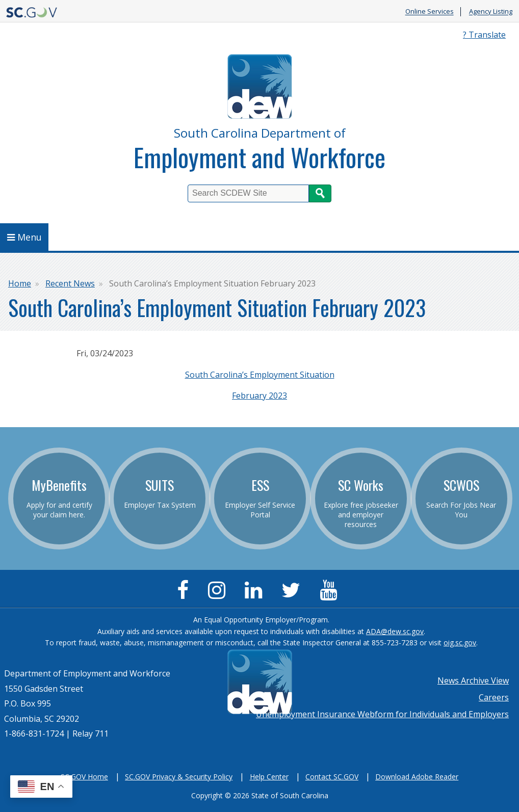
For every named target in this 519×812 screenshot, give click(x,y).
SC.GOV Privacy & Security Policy (179, 777)
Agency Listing (491, 12)
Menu (24, 237)
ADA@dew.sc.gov (395, 631)
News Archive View (473, 680)
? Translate (484, 35)
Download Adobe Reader (417, 777)
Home (20, 283)
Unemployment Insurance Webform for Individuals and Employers (382, 714)
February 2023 (259, 396)
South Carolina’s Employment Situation (260, 375)
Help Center (269, 777)
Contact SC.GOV (332, 777)
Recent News (70, 283)
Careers (494, 697)
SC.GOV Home (84, 777)
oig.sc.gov (460, 643)
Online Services (430, 12)
